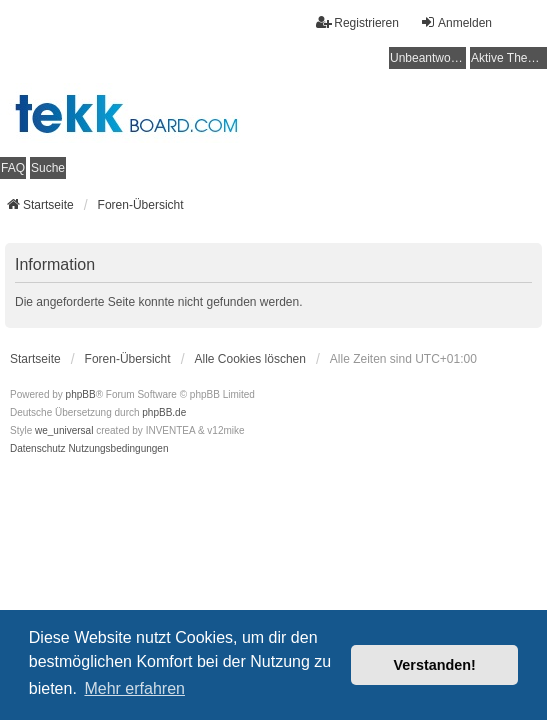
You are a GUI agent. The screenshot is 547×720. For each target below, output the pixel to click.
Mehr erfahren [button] (134, 688)
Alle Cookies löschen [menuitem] (250, 359)
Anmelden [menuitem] (456, 22)
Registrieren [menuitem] (357, 22)
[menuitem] (38, 449)
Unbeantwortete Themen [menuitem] (428, 58)
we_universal (64, 430)
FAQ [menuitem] (13, 168)
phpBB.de (164, 412)
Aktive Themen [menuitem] (509, 58)
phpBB (81, 394)
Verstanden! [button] (435, 665)
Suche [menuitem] (48, 168)
